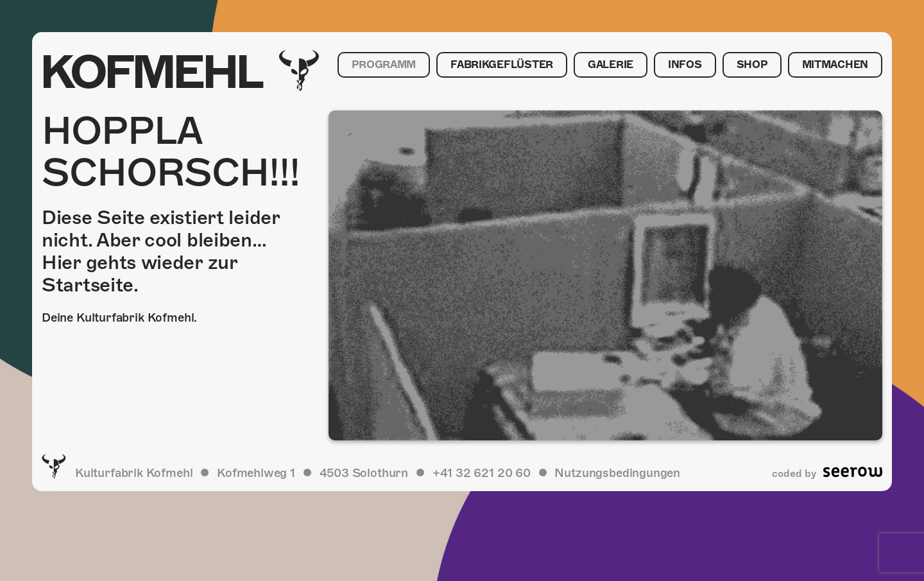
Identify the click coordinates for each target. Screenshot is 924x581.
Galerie (611, 65)
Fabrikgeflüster (502, 65)
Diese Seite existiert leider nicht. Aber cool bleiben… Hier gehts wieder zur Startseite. (161, 251)
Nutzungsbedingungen (617, 473)
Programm (384, 65)
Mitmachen (835, 65)
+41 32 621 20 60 (482, 473)
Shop (752, 65)
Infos (685, 65)
